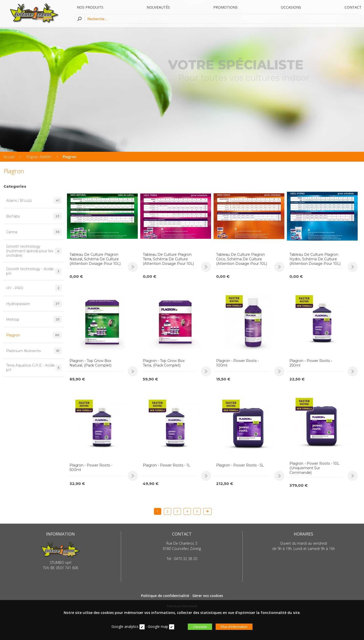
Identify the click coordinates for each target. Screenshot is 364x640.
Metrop (34, 319)
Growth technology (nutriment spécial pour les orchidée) (34, 251)
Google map (158, 626)
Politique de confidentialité (165, 596)
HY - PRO (34, 288)
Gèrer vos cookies (208, 596)
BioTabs (34, 216)
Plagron (70, 157)
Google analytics (125, 626)
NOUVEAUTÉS (158, 7)
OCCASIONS (291, 7)
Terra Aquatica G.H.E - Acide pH (34, 368)
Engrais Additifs (39, 157)
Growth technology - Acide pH (34, 271)
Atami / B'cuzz (34, 200)
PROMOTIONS (225, 7)
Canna (34, 232)
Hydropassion (34, 304)
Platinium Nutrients (34, 351)
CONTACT (353, 7)
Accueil (9, 157)
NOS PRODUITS (90, 7)
